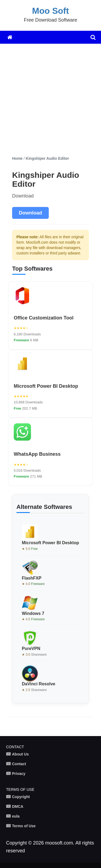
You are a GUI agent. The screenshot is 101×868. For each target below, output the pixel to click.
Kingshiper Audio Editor (47, 158)
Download (30, 213)
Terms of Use (24, 826)
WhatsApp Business (37, 454)
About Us (20, 754)
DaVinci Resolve (39, 684)
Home (17, 158)
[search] (93, 37)
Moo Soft (50, 11)
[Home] (10, 37)
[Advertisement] (50, 100)
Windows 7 (33, 613)
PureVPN (31, 649)
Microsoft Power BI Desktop (46, 386)
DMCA (18, 806)
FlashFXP (32, 578)
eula (16, 816)
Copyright (21, 797)
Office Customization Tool (44, 318)
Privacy (19, 774)
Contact (19, 764)
